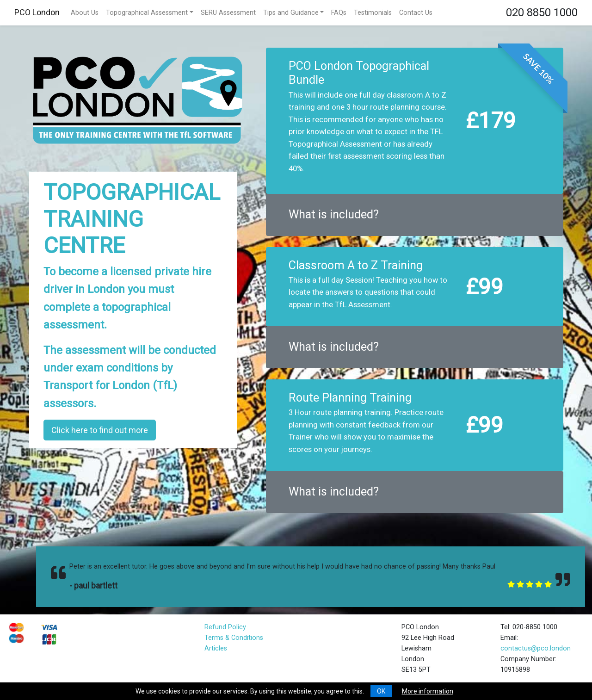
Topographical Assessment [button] (147, 13)
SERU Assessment (228, 13)
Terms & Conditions (234, 638)
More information (428, 691)
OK (381, 691)
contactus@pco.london (536, 648)
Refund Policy (225, 627)
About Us (85, 13)
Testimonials (373, 13)
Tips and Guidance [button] (291, 13)
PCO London (37, 12)
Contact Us (416, 13)
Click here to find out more (100, 430)
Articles (216, 648)
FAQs (339, 13)
